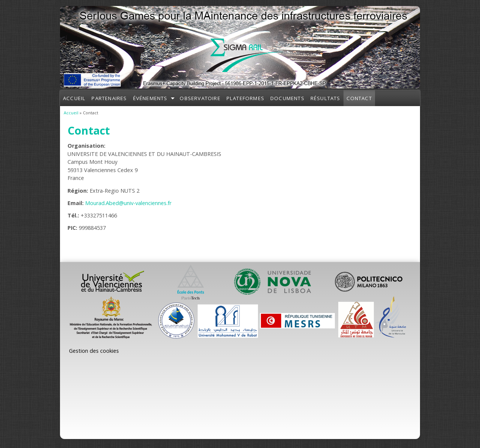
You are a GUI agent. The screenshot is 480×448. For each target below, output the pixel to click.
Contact (359, 98)
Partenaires (109, 98)
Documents (287, 98)
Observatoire (200, 98)
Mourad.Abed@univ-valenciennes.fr (128, 203)
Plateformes (245, 98)
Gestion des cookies (94, 351)
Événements (150, 98)
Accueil (74, 98)
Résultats (325, 98)
